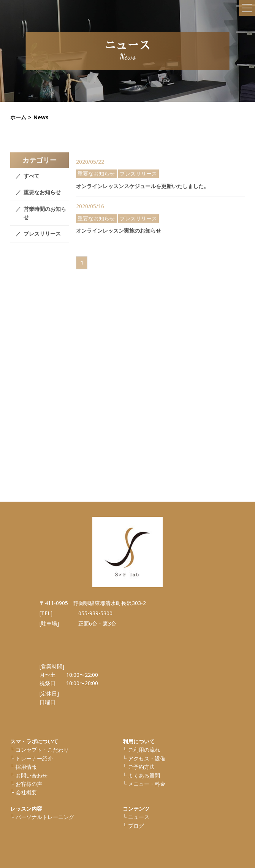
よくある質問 (144, 775)
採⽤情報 (26, 767)
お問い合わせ (32, 775)
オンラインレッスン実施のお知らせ (119, 235)
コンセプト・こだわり (42, 750)
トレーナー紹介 (34, 758)
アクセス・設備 (147, 758)
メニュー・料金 (147, 784)
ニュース (139, 817)
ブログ (136, 826)
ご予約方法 (141, 767)
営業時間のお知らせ (45, 218)
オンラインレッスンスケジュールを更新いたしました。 (143, 190)
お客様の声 (29, 784)
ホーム (18, 117)
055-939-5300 (95, 613)
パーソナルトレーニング (45, 817)
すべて (32, 180)
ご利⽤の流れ (144, 750)
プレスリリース (42, 238)
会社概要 (26, 792)
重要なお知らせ (42, 197)
